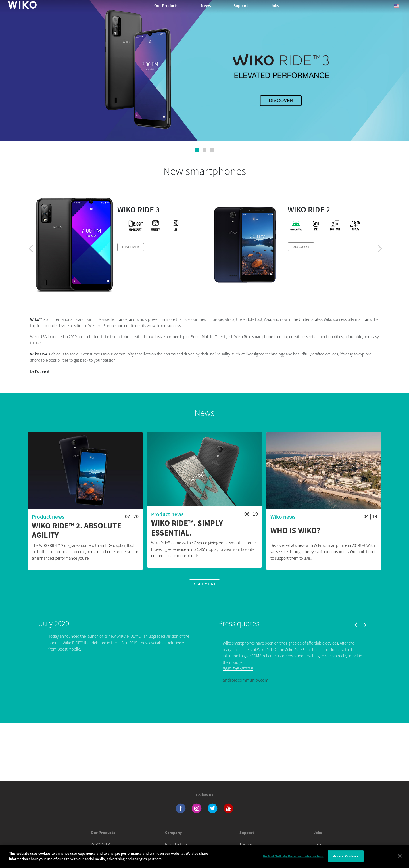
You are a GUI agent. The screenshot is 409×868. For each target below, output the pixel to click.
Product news (48, 517)
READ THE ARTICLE (238, 669)
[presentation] (31, 248)
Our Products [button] (166, 6)
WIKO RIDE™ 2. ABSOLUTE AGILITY (77, 531)
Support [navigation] (241, 6)
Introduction (176, 845)
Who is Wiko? (295, 531)
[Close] (400, 860)
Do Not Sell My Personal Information (293, 860)
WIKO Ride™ (101, 845)
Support (247, 845)
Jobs (318, 845)
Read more (204, 584)
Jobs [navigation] (275, 6)
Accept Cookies (346, 860)
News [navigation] (206, 6)
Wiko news (283, 517)
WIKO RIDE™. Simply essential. (187, 528)
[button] (197, 150)
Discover (131, 247)
